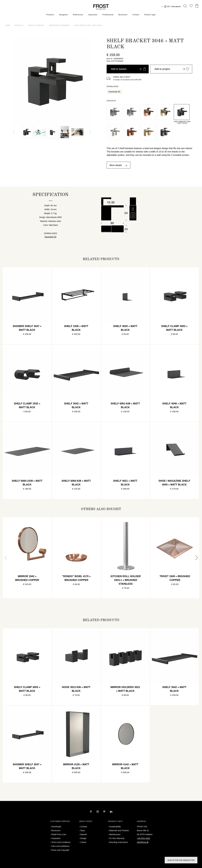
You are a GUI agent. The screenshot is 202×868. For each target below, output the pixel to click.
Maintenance (115, 834)
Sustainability (115, 827)
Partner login (150, 15)
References (78, 15)
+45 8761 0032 (144, 838)
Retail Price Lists (59, 834)
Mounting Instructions (119, 842)
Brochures (123, 15)
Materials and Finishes (119, 830)
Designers (64, 15)
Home (8, 25)
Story (83, 830)
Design (83, 838)
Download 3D (114, 92)
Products (50, 15)
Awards (83, 834)
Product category (36, 25)
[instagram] (98, 812)
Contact (136, 15)
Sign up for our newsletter (181, 860)
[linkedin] (111, 812)
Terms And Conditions (61, 842)
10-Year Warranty (117, 838)
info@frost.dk (143, 842)
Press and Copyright (60, 850)
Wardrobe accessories (59, 25)
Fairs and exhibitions (60, 846)
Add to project (172, 69)
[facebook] (91, 812)
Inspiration (93, 15)
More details (116, 165)
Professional (108, 15)
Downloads (56, 827)
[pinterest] (105, 812)
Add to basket (128, 69)
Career (83, 842)
